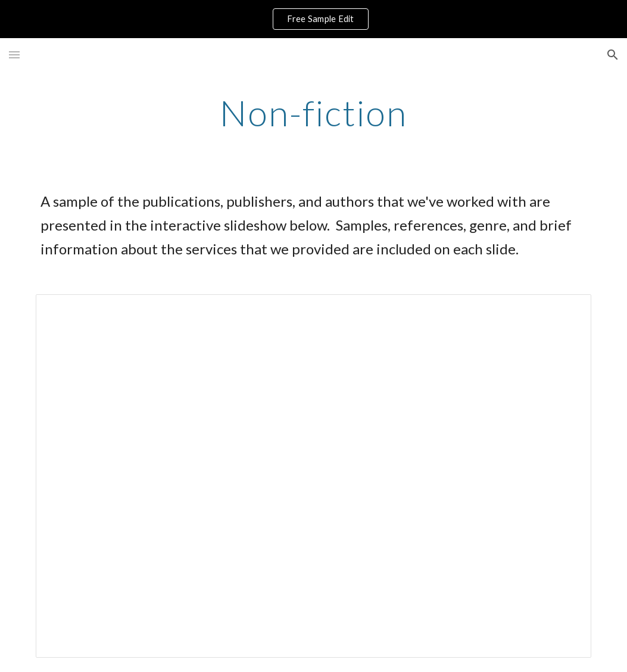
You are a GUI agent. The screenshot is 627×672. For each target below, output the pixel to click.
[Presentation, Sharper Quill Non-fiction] (313, 476)
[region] (313, 19)
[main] (313, 113)
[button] (14, 55)
